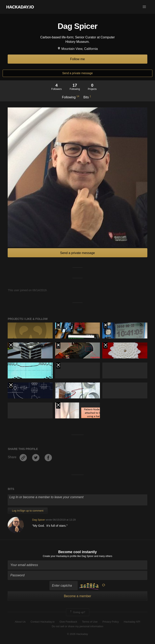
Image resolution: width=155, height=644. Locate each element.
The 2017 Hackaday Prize (58, 366)
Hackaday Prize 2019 (11, 346)
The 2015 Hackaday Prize (58, 326)
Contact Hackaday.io (42, 622)
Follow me (78, 59)
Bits (87, 97)
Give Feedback (68, 622)
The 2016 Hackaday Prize (105, 346)
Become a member (77, 596)
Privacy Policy (111, 622)
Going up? (77, 612)
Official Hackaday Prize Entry (105, 326)
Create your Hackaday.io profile (60, 556)
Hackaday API (132, 622)
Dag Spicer (38, 520)
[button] (144, 7)
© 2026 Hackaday (77, 634)
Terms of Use (90, 622)
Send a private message (78, 73)
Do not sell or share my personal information (77, 626)
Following (71, 97)
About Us (20, 622)
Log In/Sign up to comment (28, 511)
